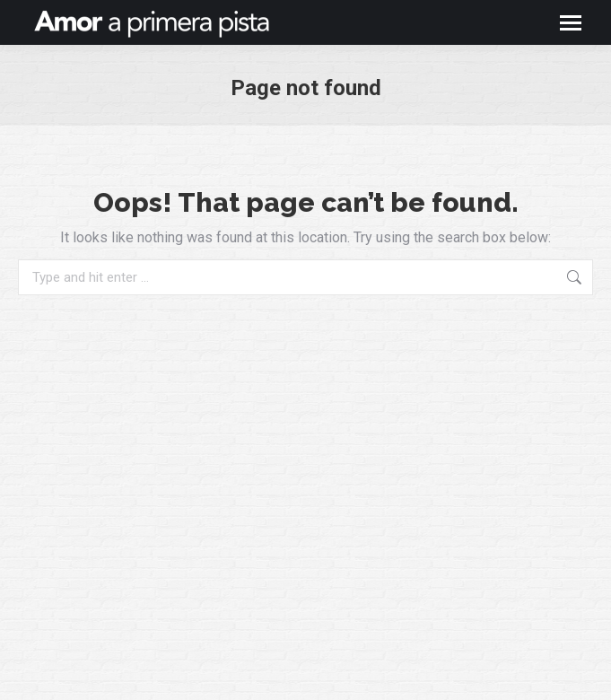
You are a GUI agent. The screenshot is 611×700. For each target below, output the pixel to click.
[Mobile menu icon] (571, 23)
